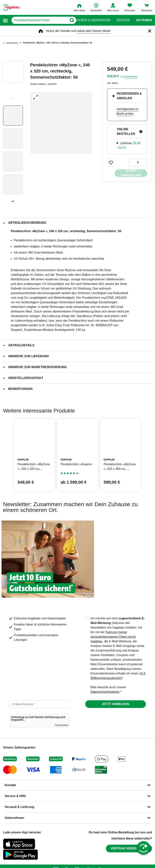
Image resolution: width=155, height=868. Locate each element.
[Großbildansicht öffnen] (61, 123)
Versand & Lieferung (19, 807)
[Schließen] (150, 31)
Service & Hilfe (15, 796)
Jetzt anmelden (116, 704)
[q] (38, 20)
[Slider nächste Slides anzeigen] (13, 200)
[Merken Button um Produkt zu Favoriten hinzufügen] (111, 163)
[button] (5, 20)
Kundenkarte (131, 77)
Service (123, 20)
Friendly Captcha (62, 725)
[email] (40, 704)
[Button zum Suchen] (70, 20)
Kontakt (10, 785)
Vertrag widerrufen (129, 848)
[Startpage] (11, 7)
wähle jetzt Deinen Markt (94, 31)
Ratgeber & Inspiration (90, 20)
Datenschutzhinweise (105, 692)
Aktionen (144, 20)
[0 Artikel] (138, 163)
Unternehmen (14, 818)
